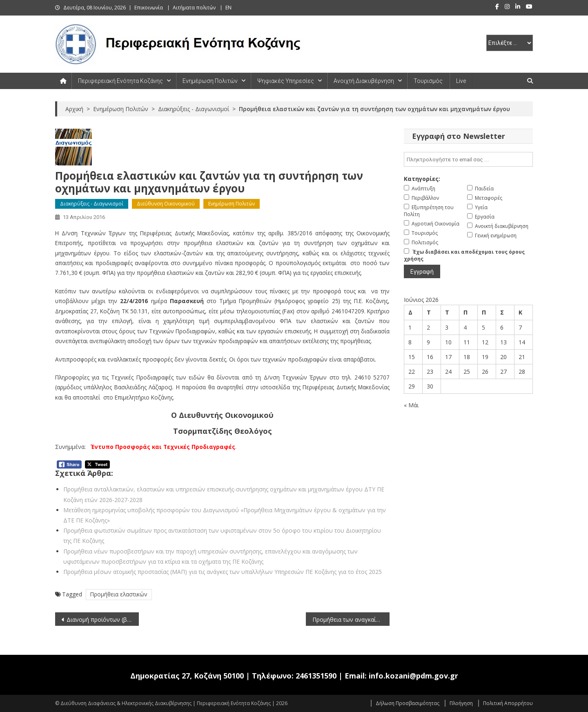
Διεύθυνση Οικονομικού (166, 204)
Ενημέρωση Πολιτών (210, 81)
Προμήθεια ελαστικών (119, 594)
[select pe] (510, 43)
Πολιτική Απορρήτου (508, 703)
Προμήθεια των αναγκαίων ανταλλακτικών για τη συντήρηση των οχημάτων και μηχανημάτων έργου (351, 619)
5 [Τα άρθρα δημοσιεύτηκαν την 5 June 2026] (483, 327)
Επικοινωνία (149, 8)
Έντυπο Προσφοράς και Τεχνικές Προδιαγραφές (163, 447)
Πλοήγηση (461, 703)
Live (461, 81)
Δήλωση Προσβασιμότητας (408, 703)
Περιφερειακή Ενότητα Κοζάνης (120, 81)
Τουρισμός (428, 81)
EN (228, 8)
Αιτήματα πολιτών (194, 8)
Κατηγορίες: (422, 179)
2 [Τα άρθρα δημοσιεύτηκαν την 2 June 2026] (428, 327)
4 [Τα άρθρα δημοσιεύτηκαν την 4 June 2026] (465, 327)
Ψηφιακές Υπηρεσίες (286, 81)
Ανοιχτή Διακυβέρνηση (364, 81)
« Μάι (411, 405)
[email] (468, 159)
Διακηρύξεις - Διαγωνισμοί (92, 204)
